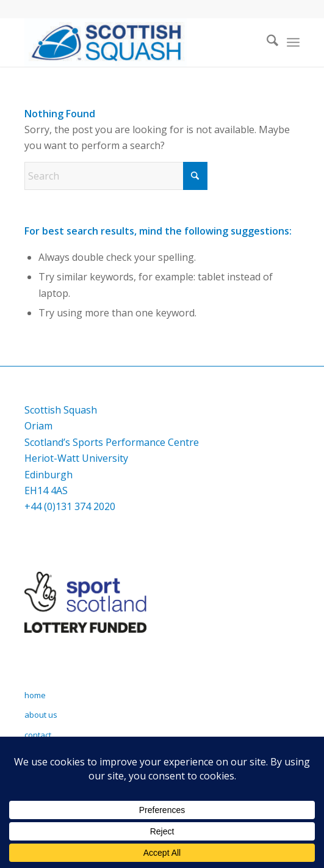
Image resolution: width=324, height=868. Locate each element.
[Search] (266, 42)
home (35, 695)
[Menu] (293, 42)
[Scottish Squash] (135, 42)
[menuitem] (266, 42)
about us (41, 715)
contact (38, 735)
